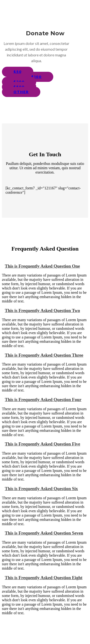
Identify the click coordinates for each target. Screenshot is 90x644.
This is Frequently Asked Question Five (41, 444)
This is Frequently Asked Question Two (41, 310)
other (21, 92)
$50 (18, 72)
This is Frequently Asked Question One (41, 266)
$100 (36, 77)
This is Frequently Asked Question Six (40, 489)
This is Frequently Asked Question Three (43, 355)
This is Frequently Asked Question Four (42, 400)
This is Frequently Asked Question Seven (43, 533)
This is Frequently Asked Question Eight (42, 578)
